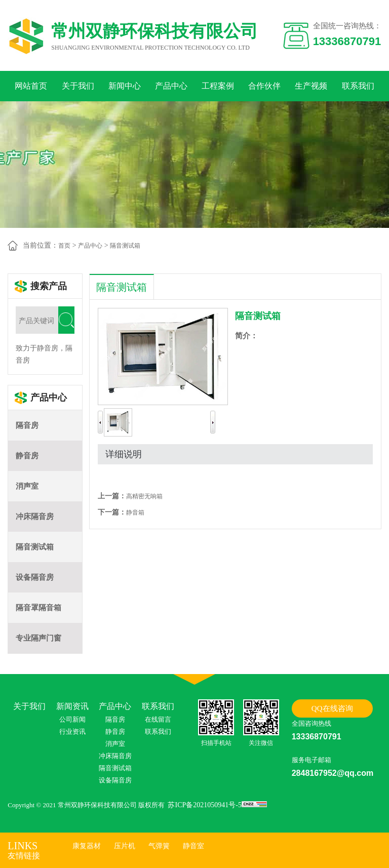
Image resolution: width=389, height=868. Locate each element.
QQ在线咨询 (332, 708)
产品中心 (171, 86)
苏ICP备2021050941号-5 (204, 805)
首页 (64, 246)
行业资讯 (72, 732)
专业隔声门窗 (38, 638)
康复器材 (87, 846)
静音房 (27, 456)
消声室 (27, 486)
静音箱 (135, 512)
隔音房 (27, 425)
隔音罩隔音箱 (38, 608)
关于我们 (78, 86)
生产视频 (311, 86)
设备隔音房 (35, 577)
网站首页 (31, 86)
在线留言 (158, 719)
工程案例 (218, 86)
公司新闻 (72, 719)
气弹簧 (159, 846)
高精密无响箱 (144, 496)
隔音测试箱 (125, 246)
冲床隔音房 (35, 517)
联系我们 (358, 86)
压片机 (125, 846)
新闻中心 (125, 86)
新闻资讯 (72, 706)
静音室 (193, 846)
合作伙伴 (264, 86)
